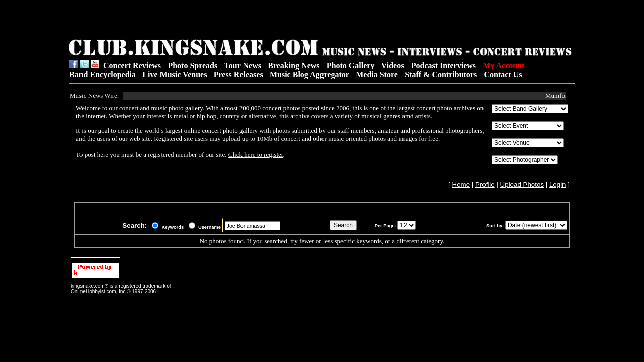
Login (558, 184)
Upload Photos (522, 184)
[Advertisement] (197, 21)
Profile (485, 184)
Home (461, 184)
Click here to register (256, 155)
